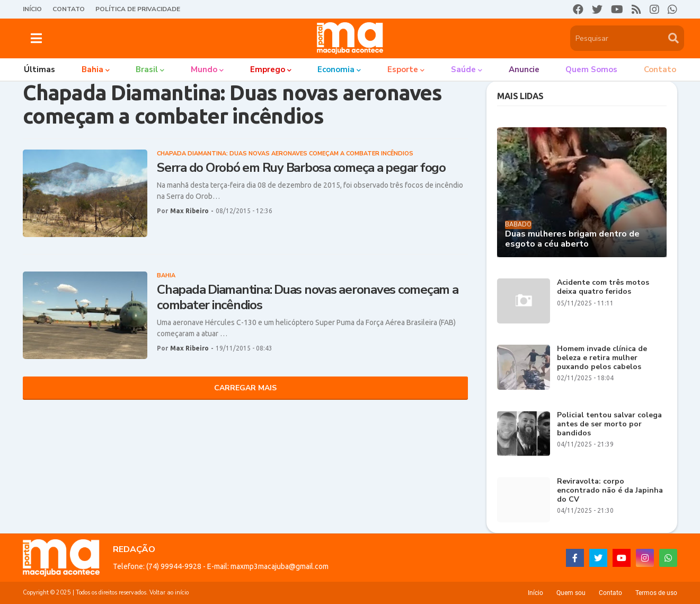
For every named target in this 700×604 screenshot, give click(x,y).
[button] (36, 38)
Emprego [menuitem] (268, 69)
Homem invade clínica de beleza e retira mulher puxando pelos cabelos (602, 358)
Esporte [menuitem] (403, 69)
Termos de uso (656, 593)
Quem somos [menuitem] (591, 69)
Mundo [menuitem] (204, 69)
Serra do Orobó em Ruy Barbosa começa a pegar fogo (301, 168)
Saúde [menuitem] (463, 69)
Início (32, 9)
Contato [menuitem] (660, 69)
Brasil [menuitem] (147, 69)
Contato (69, 9)
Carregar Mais (245, 388)
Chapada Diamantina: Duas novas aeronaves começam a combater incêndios (308, 297)
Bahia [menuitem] (92, 69)
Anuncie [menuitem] (524, 69)
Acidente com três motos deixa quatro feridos (603, 287)
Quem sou (571, 593)
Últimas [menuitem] (39, 69)
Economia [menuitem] (336, 69)
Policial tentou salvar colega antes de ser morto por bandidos (609, 424)
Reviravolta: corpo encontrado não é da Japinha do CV (610, 491)
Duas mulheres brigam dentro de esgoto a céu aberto (572, 239)
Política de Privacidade (138, 9)
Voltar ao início (169, 593)
